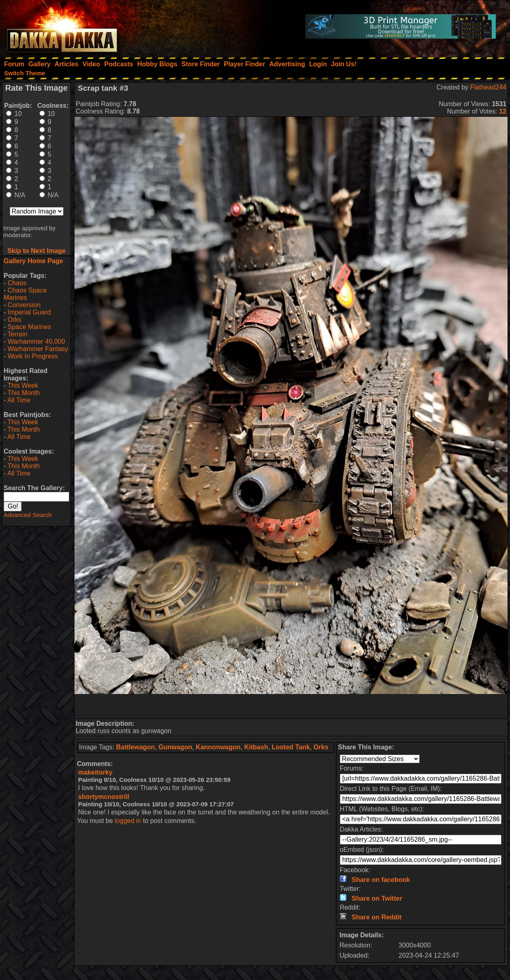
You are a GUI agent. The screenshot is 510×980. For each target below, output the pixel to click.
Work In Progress (33, 356)
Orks (15, 320)
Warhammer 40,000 (36, 342)
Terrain (17, 334)
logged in (128, 821)
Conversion (24, 305)
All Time (19, 400)
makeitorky (95, 772)
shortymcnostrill (104, 797)
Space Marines (30, 327)
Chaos (17, 283)
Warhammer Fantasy (38, 349)
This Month (23, 393)
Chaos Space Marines (25, 294)
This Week (23, 385)
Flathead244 (488, 87)
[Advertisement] (291, 706)
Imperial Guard (29, 312)
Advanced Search (28, 515)
